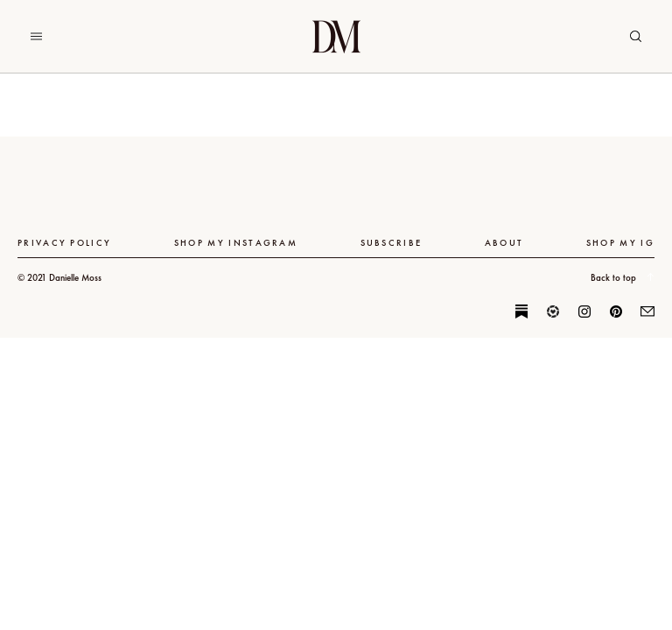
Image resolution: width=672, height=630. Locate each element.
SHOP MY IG (620, 243)
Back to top (623, 277)
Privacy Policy (64, 243)
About (504, 243)
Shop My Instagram (236, 243)
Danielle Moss (336, 36)
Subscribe (392, 243)
